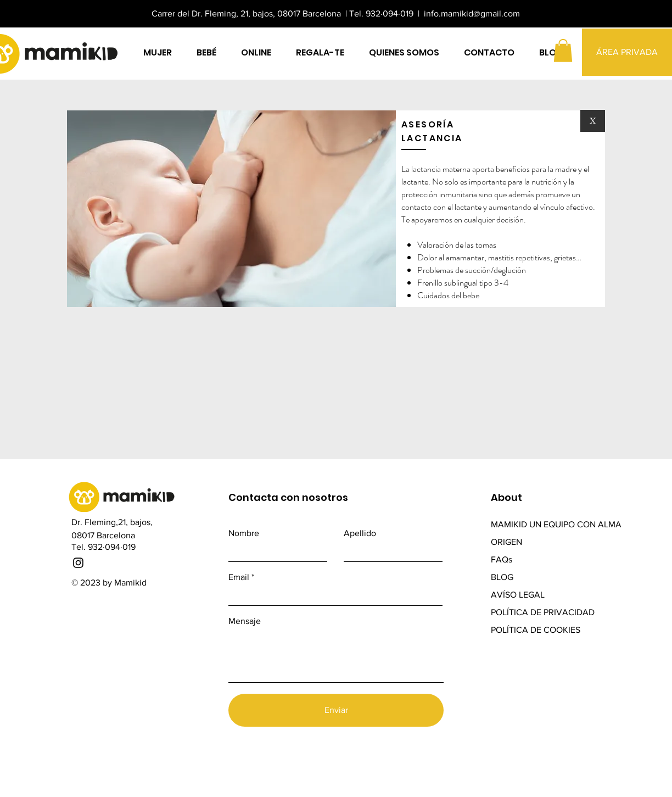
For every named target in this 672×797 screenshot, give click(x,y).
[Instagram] (78, 563)
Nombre (244, 533)
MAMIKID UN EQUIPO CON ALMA (556, 524)
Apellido (360, 533)
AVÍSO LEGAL (518, 595)
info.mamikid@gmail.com (472, 13)
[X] (593, 121)
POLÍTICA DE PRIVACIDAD (543, 612)
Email (239, 577)
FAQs (502, 559)
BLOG (503, 577)
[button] (563, 51)
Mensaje (245, 621)
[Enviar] (336, 710)
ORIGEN (506, 542)
